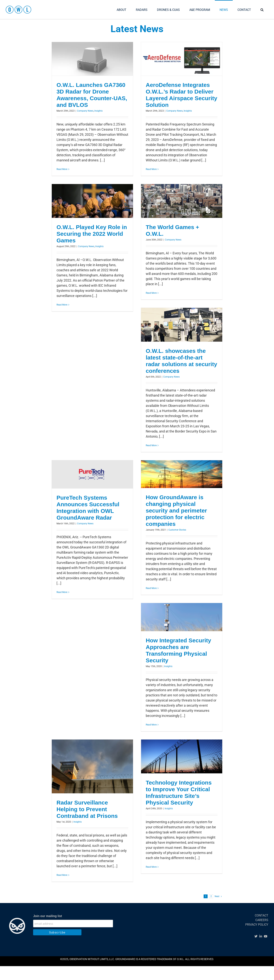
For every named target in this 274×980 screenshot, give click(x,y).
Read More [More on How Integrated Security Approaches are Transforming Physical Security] (151, 725)
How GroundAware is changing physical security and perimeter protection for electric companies (176, 511)
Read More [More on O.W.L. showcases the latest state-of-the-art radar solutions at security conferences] (151, 445)
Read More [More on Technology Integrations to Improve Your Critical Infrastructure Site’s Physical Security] (151, 867)
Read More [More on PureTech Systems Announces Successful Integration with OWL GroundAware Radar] (62, 592)
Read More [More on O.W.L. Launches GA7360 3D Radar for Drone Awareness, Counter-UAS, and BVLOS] (62, 169)
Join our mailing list (47, 916)
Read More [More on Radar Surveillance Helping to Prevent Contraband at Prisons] (62, 875)
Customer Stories (177, 530)
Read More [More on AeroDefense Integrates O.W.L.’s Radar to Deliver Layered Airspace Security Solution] (151, 169)
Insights (98, 111)
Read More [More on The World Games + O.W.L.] (151, 293)
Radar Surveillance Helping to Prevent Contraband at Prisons (87, 809)
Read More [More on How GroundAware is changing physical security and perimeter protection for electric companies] (151, 588)
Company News (85, 111)
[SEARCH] (262, 10)
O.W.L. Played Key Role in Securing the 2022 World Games (92, 234)
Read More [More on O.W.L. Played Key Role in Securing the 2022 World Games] (62, 305)
